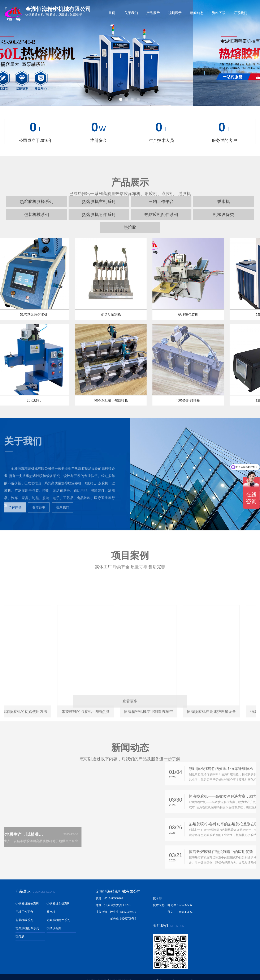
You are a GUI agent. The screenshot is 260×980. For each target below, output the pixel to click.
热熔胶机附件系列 (99, 207)
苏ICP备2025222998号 (179, 973)
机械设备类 (224, 207)
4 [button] (139, 92)
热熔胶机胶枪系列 (27, 896)
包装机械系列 (36, 207)
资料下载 (219, 13)
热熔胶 (130, 220)
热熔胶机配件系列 (161, 207)
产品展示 (153, 13)
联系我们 (240, 13)
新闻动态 (197, 13)
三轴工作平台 (24, 904)
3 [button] (133, 92)
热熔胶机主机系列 (58, 896)
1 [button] (121, 92)
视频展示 (175, 13)
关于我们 (131, 13)
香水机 (51, 904)
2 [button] (127, 92)
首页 (112, 13)
